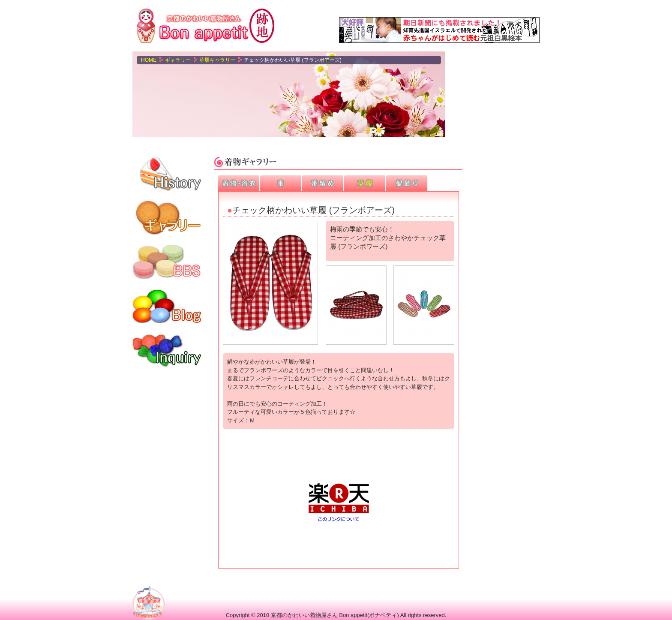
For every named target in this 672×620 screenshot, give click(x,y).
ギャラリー (178, 60)
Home (149, 60)
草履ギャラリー (217, 60)
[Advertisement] (497, 94)
